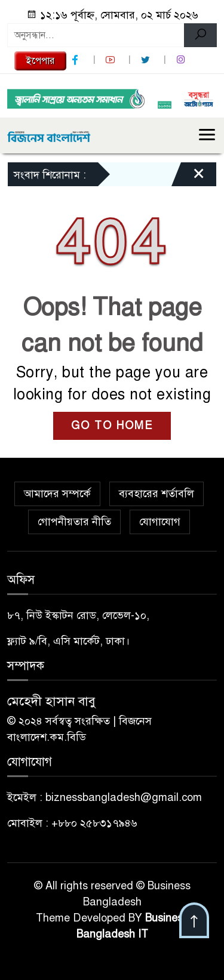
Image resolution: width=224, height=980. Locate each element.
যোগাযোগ (160, 522)
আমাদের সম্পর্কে (57, 494)
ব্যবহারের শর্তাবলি (157, 494)
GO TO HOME (112, 426)
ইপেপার (40, 61)
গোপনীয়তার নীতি (74, 522)
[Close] (188, 177)
